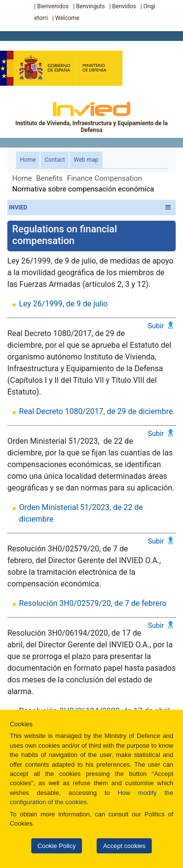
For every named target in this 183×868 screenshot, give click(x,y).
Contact (55, 160)
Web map (86, 160)
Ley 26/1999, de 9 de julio (63, 304)
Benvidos (124, 6)
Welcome (67, 18)
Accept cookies (124, 846)
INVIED (90, 208)
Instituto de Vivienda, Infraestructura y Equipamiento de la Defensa (91, 117)
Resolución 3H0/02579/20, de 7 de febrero (93, 603)
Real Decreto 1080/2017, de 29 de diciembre (96, 411)
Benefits (50, 178)
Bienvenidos (53, 6)
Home (30, 159)
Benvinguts (91, 6)
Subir (156, 326)
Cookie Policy (57, 846)
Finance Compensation (104, 178)
